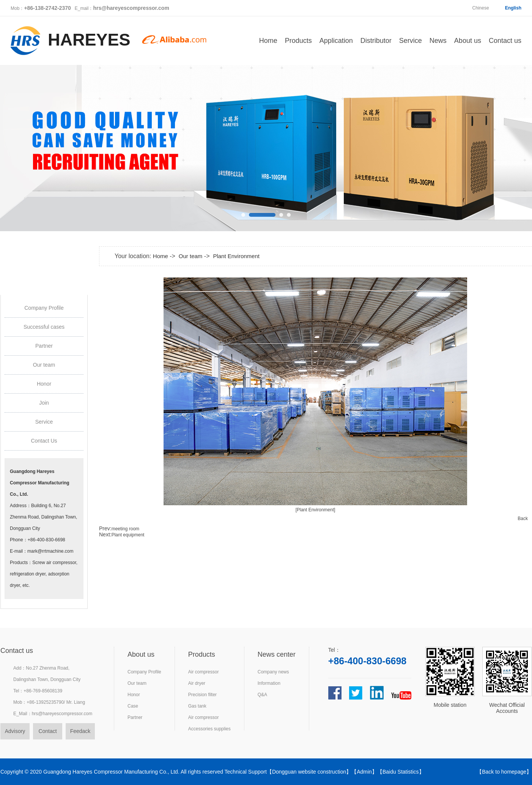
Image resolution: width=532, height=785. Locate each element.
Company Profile (44, 308)
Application (336, 41)
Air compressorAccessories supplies (209, 723)
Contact (47, 731)
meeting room (125, 529)
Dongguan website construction (309, 772)
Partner (44, 346)
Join (44, 403)
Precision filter (202, 695)
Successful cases (44, 327)
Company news (273, 672)
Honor (44, 384)
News (438, 41)
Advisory (15, 731)
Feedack (80, 731)
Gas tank (197, 706)
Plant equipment (128, 535)
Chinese (481, 8)
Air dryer (197, 683)
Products (298, 41)
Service (411, 41)
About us (468, 41)
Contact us (505, 41)
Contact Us (44, 441)
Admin (364, 772)
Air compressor (204, 672)
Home (268, 41)
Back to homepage (504, 772)
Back (523, 519)
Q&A (262, 695)
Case (133, 706)
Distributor (376, 41)
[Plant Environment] (316, 510)
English (513, 8)
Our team (44, 365)
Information (269, 683)
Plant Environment (236, 256)
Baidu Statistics (401, 772)
